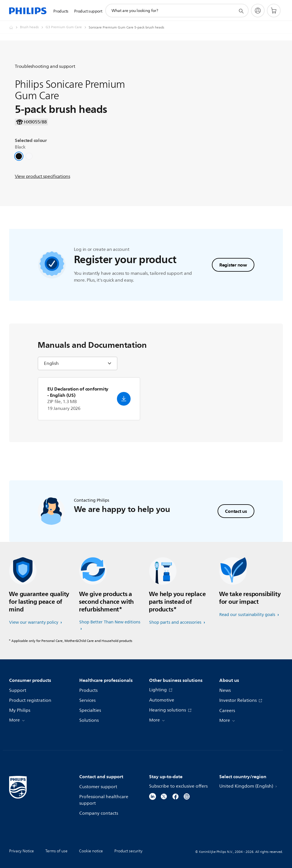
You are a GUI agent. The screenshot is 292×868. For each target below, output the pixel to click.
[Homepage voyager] (15, 27)
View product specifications (42, 180)
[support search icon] (241, 11)
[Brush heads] (33, 27)
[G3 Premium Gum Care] (67, 27)
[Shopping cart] (274, 11)
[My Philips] (258, 11)
